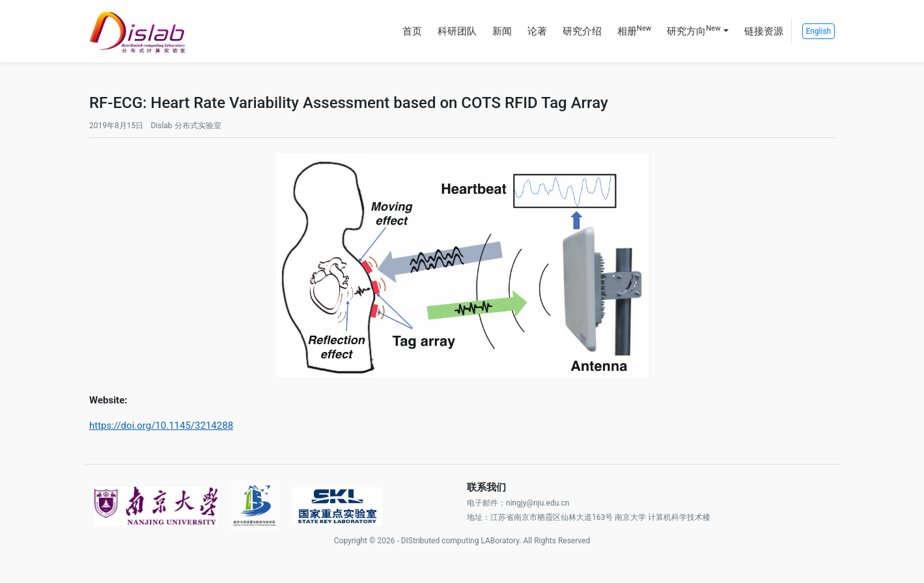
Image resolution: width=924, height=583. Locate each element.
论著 (537, 31)
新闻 (502, 31)
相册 (634, 31)
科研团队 (457, 31)
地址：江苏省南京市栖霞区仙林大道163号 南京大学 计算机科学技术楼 (589, 517)
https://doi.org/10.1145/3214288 (161, 426)
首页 (412, 31)
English (818, 31)
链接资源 (764, 31)
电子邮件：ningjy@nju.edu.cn (518, 503)
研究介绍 (582, 31)
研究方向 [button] (693, 31)
